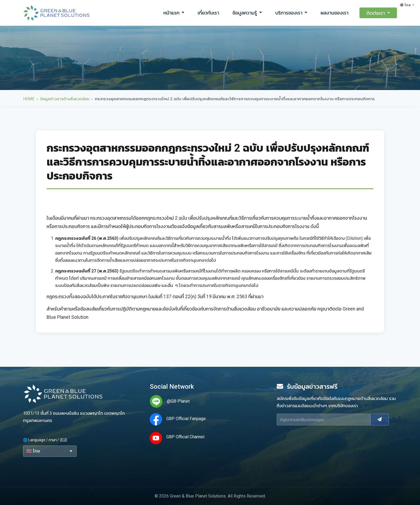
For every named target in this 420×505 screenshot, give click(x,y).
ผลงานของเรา (335, 13)
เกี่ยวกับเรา (208, 13)
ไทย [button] (406, 5)
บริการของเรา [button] (289, 13)
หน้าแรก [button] (172, 13)
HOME (29, 99)
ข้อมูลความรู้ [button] (245, 13)
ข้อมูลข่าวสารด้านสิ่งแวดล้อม (65, 99)
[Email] (324, 420)
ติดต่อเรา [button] (376, 13)
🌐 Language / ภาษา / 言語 (45, 440)
